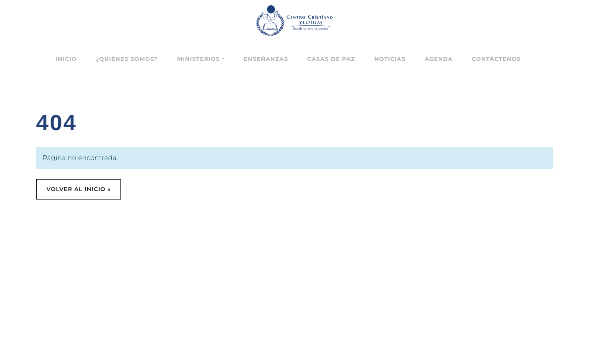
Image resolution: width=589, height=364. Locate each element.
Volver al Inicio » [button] (79, 189)
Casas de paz (331, 59)
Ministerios (198, 59)
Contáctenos (496, 59)
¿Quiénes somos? (127, 59)
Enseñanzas (266, 59)
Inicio (66, 59)
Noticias (390, 59)
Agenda (439, 59)
